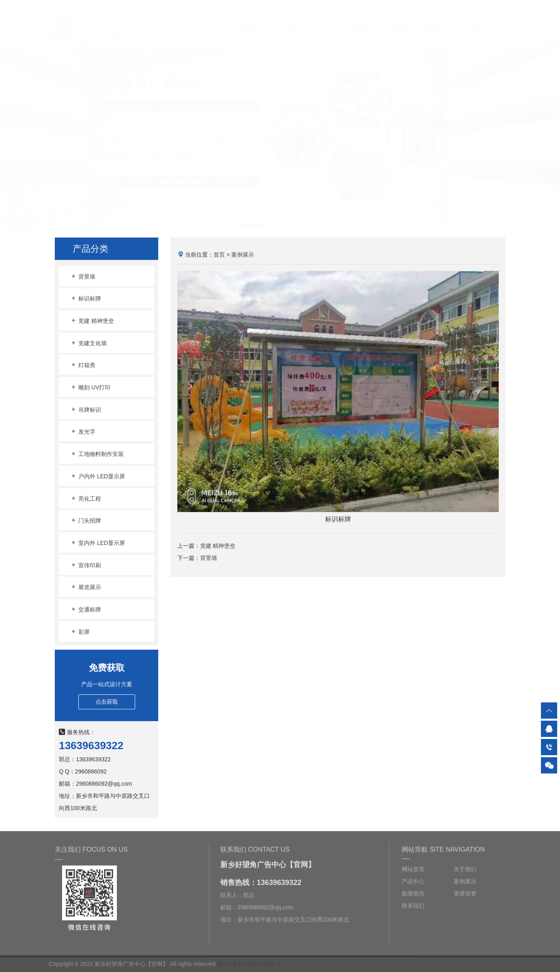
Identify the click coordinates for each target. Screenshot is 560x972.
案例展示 (362, 19)
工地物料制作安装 (97, 454)
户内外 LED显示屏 (98, 476)
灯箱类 (83, 365)
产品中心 (325, 19)
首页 (219, 255)
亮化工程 (86, 498)
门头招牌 (86, 521)
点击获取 (107, 702)
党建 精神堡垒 (92, 321)
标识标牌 (86, 299)
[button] (252, 218)
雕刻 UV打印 (90, 388)
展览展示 (86, 587)
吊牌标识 (86, 410)
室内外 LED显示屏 (98, 543)
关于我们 (289, 19)
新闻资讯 (398, 19)
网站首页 (252, 19)
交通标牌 (86, 610)
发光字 (83, 432)
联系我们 (471, 19)
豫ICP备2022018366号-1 (249, 964)
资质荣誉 (435, 19)
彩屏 (80, 632)
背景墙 (83, 276)
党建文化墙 (88, 343)
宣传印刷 (86, 565)
